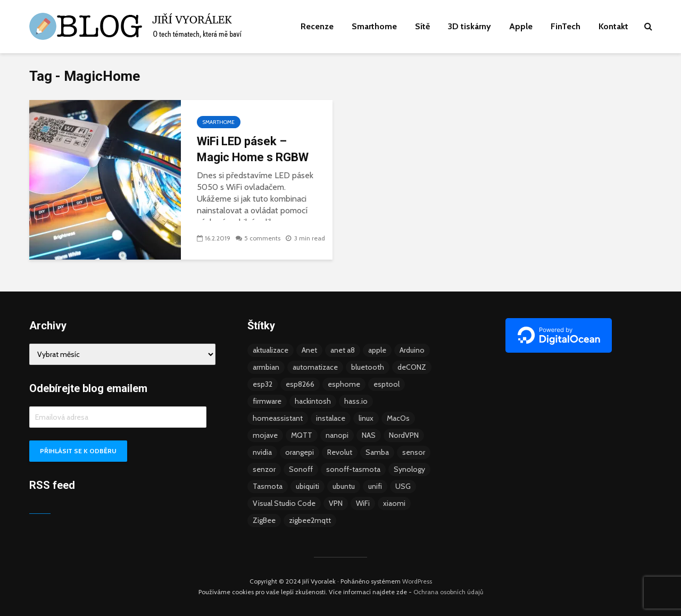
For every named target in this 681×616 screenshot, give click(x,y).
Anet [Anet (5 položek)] (309, 350)
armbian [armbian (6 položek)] (266, 367)
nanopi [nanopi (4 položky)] (337, 435)
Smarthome (374, 26)
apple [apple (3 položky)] (377, 350)
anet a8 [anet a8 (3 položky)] (343, 350)
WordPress (417, 581)
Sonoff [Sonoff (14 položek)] (301, 469)
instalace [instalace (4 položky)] (331, 418)
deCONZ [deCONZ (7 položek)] (412, 367)
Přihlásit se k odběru (78, 451)
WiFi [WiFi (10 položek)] (363, 503)
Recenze (317, 26)
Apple (521, 26)
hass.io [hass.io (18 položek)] (356, 401)
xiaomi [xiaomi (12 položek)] (394, 503)
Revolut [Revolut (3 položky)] (340, 452)
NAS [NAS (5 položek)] (369, 435)
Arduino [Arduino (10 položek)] (412, 350)
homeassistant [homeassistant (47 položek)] (278, 418)
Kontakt (613, 26)
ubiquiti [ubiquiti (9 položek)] (308, 486)
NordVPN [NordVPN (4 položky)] (404, 435)
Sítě (422, 26)
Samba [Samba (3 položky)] (377, 452)
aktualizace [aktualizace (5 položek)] (271, 350)
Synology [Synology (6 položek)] (409, 469)
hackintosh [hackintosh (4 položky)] (313, 401)
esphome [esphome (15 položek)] (344, 384)
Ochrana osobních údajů (448, 592)
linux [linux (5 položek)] (366, 418)
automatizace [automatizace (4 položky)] (315, 367)
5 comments (262, 238)
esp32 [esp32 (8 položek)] (263, 384)
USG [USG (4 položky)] (403, 486)
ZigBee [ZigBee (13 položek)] (264, 520)
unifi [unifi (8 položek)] (375, 486)
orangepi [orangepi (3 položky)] (300, 452)
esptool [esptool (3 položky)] (387, 384)
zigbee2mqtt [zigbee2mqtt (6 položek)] (310, 520)
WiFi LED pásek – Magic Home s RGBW (253, 149)
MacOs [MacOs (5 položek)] (398, 418)
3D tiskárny (470, 26)
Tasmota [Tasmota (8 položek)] (268, 486)
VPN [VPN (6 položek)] (336, 503)
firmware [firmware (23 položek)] (267, 401)
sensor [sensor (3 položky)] (414, 452)
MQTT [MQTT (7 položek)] (302, 435)
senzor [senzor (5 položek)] (264, 469)
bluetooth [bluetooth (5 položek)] (368, 367)
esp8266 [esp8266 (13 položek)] (300, 384)
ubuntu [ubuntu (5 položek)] (344, 486)
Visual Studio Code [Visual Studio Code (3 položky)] (284, 503)
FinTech (566, 26)
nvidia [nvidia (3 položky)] (262, 452)
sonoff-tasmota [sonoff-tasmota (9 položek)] (353, 469)
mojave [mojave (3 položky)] (265, 435)
